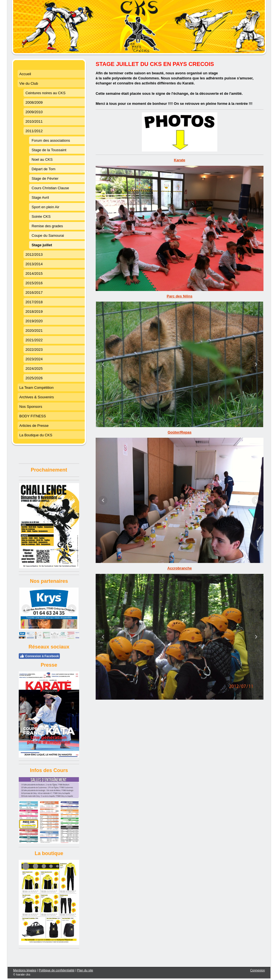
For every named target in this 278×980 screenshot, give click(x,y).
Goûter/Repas (179, 432)
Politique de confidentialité (57, 970)
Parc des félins (180, 296)
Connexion (257, 970)
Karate (180, 160)
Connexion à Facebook (39, 656)
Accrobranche (179, 568)
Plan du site (85, 970)
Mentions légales (25, 970)
